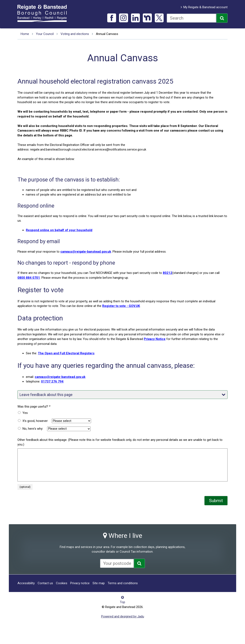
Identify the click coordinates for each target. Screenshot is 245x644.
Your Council (45, 34)
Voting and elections (75, 34)
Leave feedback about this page (122, 395)
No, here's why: (33, 429)
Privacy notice (80, 583)
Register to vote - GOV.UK (121, 306)
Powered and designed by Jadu (123, 616)
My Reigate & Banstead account (205, 7)
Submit (216, 501)
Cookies (62, 583)
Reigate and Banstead (44, 13)
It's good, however (35, 421)
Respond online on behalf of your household (59, 230)
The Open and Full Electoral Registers (66, 353)
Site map (99, 583)
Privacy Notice (155, 339)
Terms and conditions (123, 583)
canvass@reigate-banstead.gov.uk (86, 252)
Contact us (45, 583)
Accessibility (26, 583)
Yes (25, 413)
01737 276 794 (52, 381)
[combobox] (191, 18)
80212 (168, 273)
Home (25, 34)
